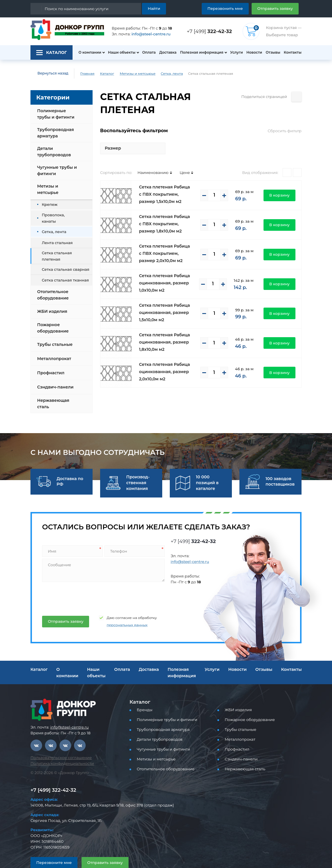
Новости (252, 52)
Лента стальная (56, 233)
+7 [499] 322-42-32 (52, 775)
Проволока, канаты (58, 211)
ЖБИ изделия (51, 296)
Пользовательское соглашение (58, 743)
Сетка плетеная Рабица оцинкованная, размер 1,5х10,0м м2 (163, 299)
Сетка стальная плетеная (64, 243)
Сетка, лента (164, 74)
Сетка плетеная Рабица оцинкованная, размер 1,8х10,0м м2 (163, 329)
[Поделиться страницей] (296, 97)
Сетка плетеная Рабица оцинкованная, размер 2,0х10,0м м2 (163, 359)
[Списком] (297, 159)
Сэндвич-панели (54, 372)
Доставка (166, 52)
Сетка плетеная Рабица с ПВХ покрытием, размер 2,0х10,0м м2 (164, 240)
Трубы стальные (54, 329)
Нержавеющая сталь (52, 388)
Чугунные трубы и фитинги (56, 170)
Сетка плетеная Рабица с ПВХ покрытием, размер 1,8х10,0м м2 (164, 211)
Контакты (293, 52)
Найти (155, 8)
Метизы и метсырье (132, 74)
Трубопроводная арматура (54, 133)
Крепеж (48, 200)
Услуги (234, 52)
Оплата (146, 52)
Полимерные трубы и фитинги (57, 114)
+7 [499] (211, 31)
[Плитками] (287, 159)
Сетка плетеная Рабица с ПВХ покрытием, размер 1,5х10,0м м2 (164, 181)
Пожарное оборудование (52, 313)
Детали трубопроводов (53, 152)
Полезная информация (199, 52)
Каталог (103, 74)
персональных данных (120, 610)
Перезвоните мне (52, 847)
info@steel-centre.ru (148, 34)
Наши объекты (118, 52)
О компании (87, 52)
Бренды (144, 695)
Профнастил (50, 358)
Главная (83, 74)
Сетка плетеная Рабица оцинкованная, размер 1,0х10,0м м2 (163, 270)
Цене (177, 159)
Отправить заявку (277, 8)
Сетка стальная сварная (63, 254)
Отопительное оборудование (52, 280)
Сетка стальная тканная (63, 265)
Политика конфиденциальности (58, 748)
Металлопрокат (53, 344)
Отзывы (272, 52)
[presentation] (85, 582)
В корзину (281, 182)
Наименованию (148, 159)
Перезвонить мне (232, 8)
